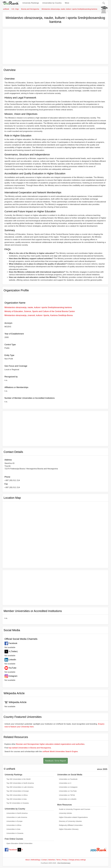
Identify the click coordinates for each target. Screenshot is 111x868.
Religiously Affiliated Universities (71, 825)
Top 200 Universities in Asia (17, 799)
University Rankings (31, 3)
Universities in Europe (15, 821)
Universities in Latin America (17, 817)
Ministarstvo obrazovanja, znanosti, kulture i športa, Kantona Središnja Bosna (39, 315)
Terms (58, 860)
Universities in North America (17, 813)
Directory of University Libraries (70, 821)
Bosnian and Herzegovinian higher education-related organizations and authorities (50, 744)
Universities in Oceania (15, 833)
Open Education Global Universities (19, 843)
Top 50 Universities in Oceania (18, 803)
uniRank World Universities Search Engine (60, 752)
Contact (44, 860)
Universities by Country (52, 3)
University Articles (65, 813)
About (27, 860)
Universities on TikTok (67, 795)
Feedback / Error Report (56, 761)
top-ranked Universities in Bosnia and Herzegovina (30, 748)
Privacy (65, 860)
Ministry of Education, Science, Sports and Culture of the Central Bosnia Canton (40, 311)
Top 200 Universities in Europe (18, 791)
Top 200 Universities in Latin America (20, 787)
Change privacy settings (77, 860)
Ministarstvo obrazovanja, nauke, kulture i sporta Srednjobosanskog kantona (38, 307)
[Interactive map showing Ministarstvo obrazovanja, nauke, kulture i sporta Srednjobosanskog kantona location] (55, 534)
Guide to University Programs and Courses (75, 809)
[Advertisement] (55, 47)
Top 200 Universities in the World (18, 779)
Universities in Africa (14, 825)
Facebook (11, 850)
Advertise (52, 860)
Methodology (36, 860)
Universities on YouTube (68, 791)
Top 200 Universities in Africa (17, 795)
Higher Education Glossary (69, 829)
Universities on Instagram (68, 787)
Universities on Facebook (68, 779)
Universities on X (65, 783)
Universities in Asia (13, 829)
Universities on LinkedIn (68, 799)
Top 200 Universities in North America (20, 783)
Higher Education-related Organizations (73, 817)
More (67, 3)
